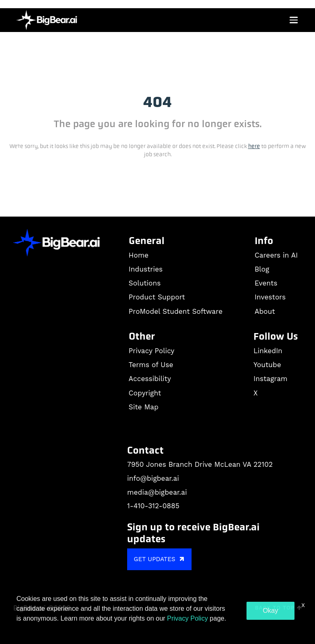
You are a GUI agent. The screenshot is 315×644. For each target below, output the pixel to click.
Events (266, 283)
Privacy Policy (152, 351)
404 (157, 102)
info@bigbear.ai (153, 478)
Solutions (145, 283)
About (265, 311)
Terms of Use (151, 365)
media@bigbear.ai (157, 492)
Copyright (145, 393)
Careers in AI (276, 255)
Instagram (270, 379)
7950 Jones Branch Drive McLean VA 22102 (200, 464)
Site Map (144, 407)
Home (139, 255)
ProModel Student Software (176, 311)
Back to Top (278, 608)
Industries (146, 269)
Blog (262, 269)
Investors (270, 297)
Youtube (267, 365)
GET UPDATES (160, 559)
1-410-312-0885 (153, 506)
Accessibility (150, 379)
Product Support (157, 297)
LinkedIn (268, 351)
